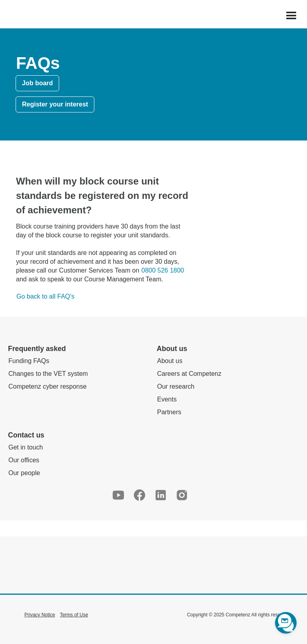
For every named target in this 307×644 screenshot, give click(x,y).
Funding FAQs (29, 361)
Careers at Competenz (189, 374)
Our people (24, 473)
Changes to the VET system (48, 374)
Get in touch (26, 447)
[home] (4, 16)
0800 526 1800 (163, 270)
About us (170, 361)
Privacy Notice (40, 615)
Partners (169, 412)
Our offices (24, 460)
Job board (37, 83)
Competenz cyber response (48, 386)
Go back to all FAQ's (45, 296)
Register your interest (55, 104)
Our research (176, 386)
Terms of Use (74, 615)
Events (167, 399)
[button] (291, 16)
